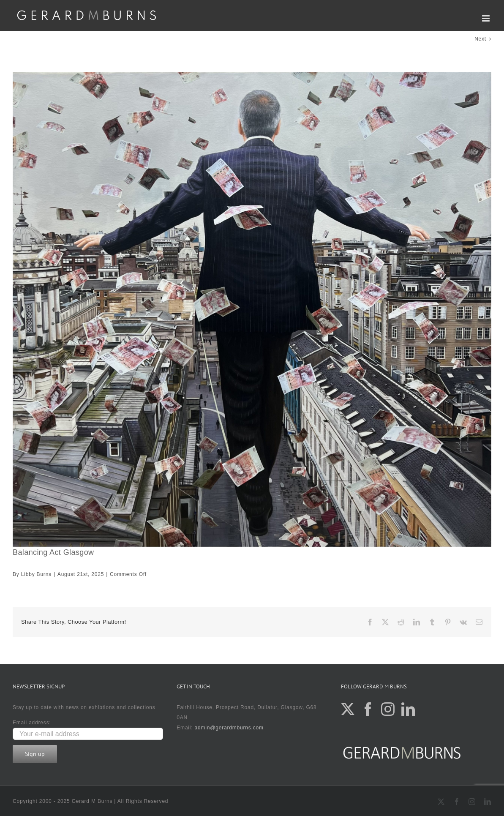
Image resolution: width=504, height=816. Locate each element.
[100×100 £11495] (252, 309)
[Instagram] (388, 709)
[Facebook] (368, 709)
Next (480, 39)
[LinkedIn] (408, 709)
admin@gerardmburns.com (229, 728)
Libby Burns (36, 574)
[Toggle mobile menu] (487, 18)
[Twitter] (348, 709)
